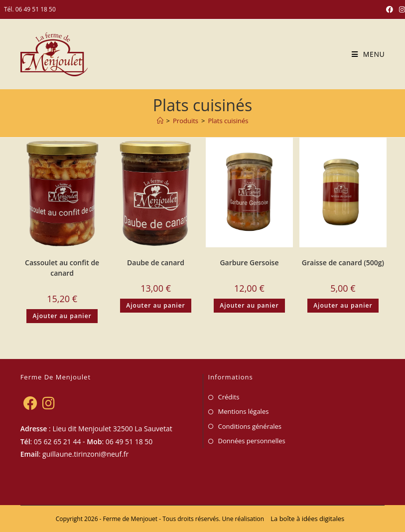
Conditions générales (250, 426)
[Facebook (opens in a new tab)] (390, 9)
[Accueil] (160, 121)
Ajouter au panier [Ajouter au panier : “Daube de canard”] (155, 305)
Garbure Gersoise (249, 263)
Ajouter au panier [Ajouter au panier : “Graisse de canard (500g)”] (343, 305)
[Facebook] (30, 403)
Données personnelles (252, 441)
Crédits (229, 397)
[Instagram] (49, 403)
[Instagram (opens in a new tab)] (401, 9)
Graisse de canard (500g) (343, 263)
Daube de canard (156, 263)
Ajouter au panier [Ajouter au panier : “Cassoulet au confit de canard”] (62, 316)
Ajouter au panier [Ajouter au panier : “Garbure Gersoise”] (249, 305)
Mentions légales (244, 411)
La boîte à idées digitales (307, 519)
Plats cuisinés (228, 121)
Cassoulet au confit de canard (62, 268)
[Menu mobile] (364, 54)
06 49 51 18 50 (36, 9)
